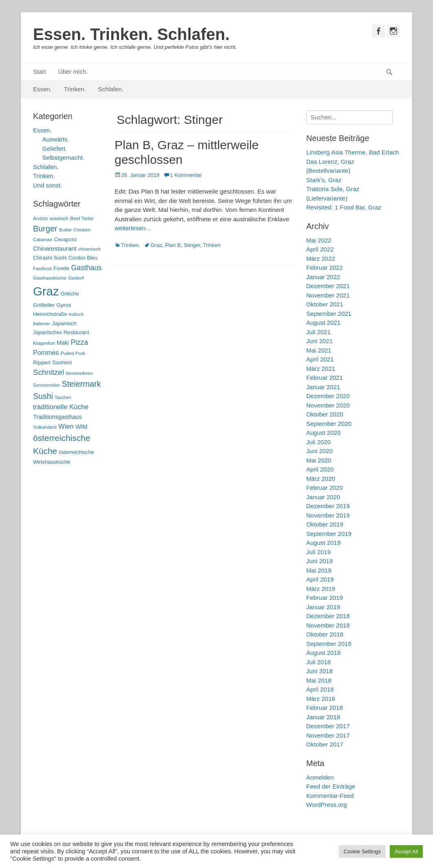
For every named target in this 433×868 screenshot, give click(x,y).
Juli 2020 (318, 442)
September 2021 (329, 314)
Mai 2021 (319, 350)
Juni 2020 (319, 451)
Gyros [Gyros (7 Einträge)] (64, 305)
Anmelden (320, 777)
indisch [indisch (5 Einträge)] (76, 314)
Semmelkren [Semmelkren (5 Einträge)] (79, 373)
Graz (156, 245)
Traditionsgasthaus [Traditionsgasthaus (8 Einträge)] (57, 417)
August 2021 (323, 323)
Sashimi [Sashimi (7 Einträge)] (62, 362)
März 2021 (321, 369)
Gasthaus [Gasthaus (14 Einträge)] (86, 268)
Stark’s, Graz (324, 180)
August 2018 (323, 653)
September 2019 (329, 534)
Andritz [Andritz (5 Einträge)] (41, 218)
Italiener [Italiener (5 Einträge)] (42, 324)
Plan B (173, 245)
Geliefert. (55, 149)
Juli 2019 (318, 552)
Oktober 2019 (325, 524)
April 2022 (320, 249)
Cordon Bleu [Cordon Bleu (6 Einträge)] (83, 258)
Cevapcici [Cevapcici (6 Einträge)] (65, 239)
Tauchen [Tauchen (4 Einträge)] (63, 397)
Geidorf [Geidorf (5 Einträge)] (76, 278)
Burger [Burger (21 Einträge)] (45, 229)
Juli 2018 (318, 662)
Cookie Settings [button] (362, 851)
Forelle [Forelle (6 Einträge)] (61, 268)
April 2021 (320, 359)
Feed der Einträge (331, 786)
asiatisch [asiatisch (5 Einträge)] (59, 218)
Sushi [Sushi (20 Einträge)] (43, 396)
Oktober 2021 (325, 304)
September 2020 (329, 424)
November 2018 (328, 625)
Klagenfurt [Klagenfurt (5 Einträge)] (44, 343)
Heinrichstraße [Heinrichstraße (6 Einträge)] (50, 314)
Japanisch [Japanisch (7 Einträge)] (64, 323)
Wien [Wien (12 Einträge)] (66, 426)
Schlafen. (111, 89)
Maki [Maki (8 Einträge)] (63, 343)
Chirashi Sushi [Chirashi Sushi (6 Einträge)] (50, 258)
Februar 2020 (325, 488)
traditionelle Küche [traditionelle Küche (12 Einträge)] (61, 407)
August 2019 (323, 543)
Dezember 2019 (328, 506)
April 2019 (320, 579)
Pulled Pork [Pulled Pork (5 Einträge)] (73, 353)
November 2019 (328, 515)
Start (40, 72)
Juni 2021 (319, 341)
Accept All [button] (406, 851)
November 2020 (328, 405)
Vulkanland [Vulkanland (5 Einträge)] (45, 427)
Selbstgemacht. (63, 158)
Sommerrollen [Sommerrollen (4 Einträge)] (46, 385)
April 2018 (320, 689)
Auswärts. (56, 139)
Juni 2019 (319, 561)
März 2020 (321, 479)
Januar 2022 (323, 277)
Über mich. (73, 72)
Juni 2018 (319, 671)
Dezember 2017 (328, 726)
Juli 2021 (318, 332)
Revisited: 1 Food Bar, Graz (344, 207)
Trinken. (75, 89)
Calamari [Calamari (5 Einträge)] (43, 240)
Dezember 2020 (328, 396)
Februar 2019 (325, 598)
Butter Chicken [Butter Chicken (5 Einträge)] (75, 230)
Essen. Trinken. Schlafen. (131, 34)
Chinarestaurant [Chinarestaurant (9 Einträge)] (55, 248)
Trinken (212, 245)
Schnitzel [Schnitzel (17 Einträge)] (49, 372)
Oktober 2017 (325, 744)
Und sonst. (48, 185)
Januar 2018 (323, 717)
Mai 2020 (319, 460)
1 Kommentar (186, 175)
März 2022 (321, 259)
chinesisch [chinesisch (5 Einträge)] (89, 249)
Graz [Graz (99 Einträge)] (46, 291)
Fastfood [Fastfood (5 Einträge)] (42, 269)
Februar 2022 (325, 268)
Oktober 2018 (325, 634)
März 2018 (321, 699)
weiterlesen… (133, 228)
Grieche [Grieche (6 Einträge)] (70, 294)
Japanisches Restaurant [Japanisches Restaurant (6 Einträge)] (61, 332)
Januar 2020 (323, 497)
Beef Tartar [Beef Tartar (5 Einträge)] (82, 218)
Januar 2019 (323, 607)
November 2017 (328, 735)
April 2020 (320, 469)
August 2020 (323, 433)
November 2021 (328, 295)
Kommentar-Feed (330, 796)
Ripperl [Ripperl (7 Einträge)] (42, 362)
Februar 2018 (325, 708)
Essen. (42, 89)
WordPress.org (327, 805)
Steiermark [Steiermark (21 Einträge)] (82, 384)
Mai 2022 (319, 240)
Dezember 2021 (328, 286)
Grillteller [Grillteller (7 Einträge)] (44, 305)
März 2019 (321, 589)
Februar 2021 (325, 378)
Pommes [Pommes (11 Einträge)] (46, 352)
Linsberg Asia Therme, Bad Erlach (352, 152)
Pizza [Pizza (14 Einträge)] (79, 342)
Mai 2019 (319, 570)
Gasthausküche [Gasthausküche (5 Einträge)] (50, 278)
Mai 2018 (319, 680)
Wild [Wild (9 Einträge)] (81, 426)
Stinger (192, 245)
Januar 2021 (323, 387)
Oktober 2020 (325, 414)
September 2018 (329, 644)
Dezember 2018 (328, 616)
